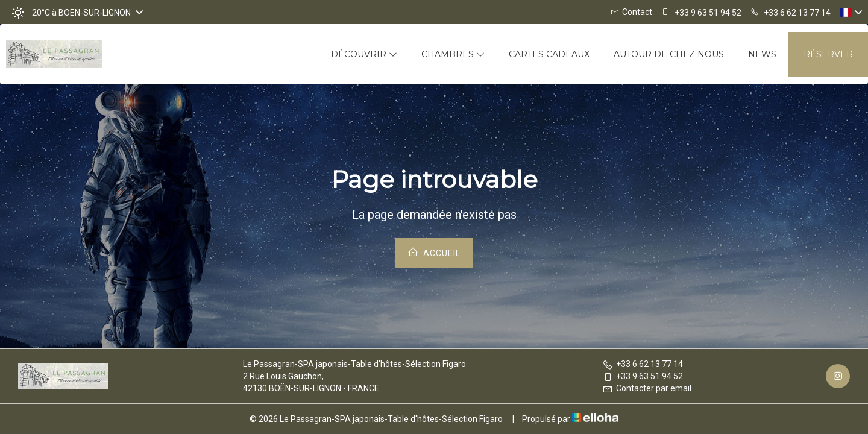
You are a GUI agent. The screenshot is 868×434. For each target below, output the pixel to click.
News (762, 54)
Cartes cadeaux (549, 54)
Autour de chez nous (669, 54)
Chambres (453, 54)
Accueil (434, 252)
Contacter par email (647, 388)
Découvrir (364, 54)
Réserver (828, 54)
